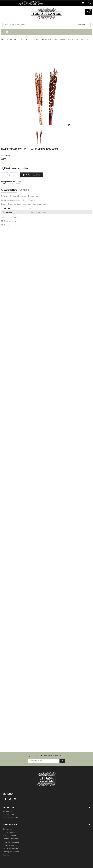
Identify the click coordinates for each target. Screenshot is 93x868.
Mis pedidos (8, 812)
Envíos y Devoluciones (11, 852)
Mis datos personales (11, 817)
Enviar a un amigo (11, 221)
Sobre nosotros (9, 832)
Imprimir (7, 225)
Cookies (6, 855)
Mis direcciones (9, 814)
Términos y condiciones (12, 848)
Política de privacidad (11, 845)
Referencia (6, 155)
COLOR (4, 159)
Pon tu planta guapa (10, 839)
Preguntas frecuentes (11, 842)
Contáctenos (8, 829)
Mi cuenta (9, 807)
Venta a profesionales (11, 835)
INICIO (3, 40)
